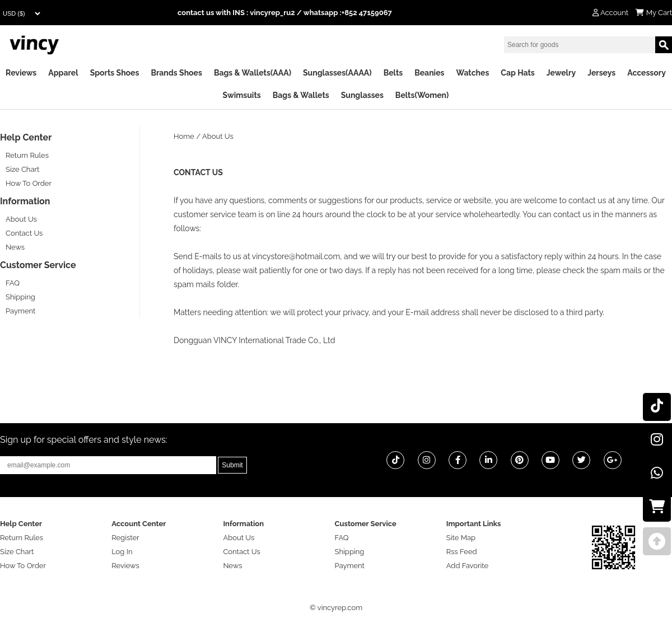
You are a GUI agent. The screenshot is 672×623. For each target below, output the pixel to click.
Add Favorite (467, 566)
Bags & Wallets (301, 95)
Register (125, 538)
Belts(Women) (422, 95)
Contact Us (24, 233)
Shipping (20, 297)
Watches (472, 73)
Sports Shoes (115, 73)
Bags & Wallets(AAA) (253, 73)
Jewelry (561, 73)
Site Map (461, 538)
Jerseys (601, 73)
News (15, 247)
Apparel (63, 73)
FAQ (13, 283)
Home (184, 136)
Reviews (21, 73)
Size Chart (22, 169)
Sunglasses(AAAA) (337, 73)
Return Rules (27, 155)
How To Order (29, 183)
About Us (21, 219)
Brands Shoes (176, 73)
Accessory (647, 73)
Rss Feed (462, 552)
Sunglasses (362, 95)
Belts (393, 73)
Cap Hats (517, 73)
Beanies (429, 73)
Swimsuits (242, 95)
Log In (122, 552)
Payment (20, 311)
